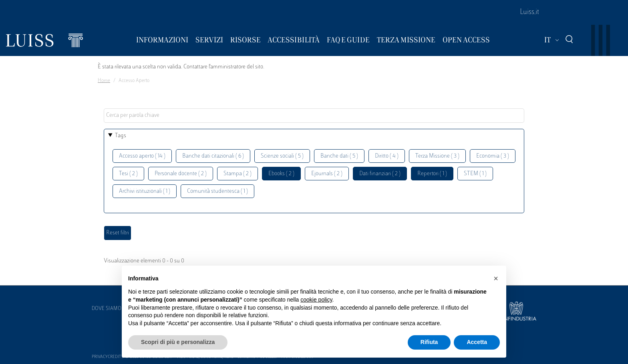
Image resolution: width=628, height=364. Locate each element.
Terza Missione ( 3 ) (437, 156)
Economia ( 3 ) (493, 156)
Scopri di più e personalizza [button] (178, 342)
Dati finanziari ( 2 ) (380, 174)
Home (104, 81)
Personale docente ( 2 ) (181, 174)
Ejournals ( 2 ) (327, 174)
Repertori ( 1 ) (432, 174)
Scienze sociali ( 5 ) (282, 156)
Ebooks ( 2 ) (281, 174)
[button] (496, 278)
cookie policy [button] (316, 300)
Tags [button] (121, 136)
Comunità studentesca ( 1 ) (217, 191)
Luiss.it (529, 12)
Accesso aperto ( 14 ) (142, 156)
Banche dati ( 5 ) (339, 156)
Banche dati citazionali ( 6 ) (213, 156)
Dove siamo (107, 309)
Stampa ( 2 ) (238, 174)
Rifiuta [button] (429, 342)
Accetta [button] (477, 342)
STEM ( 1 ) (475, 174)
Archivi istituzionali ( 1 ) (145, 191)
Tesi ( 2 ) (128, 174)
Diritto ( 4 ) (387, 156)
